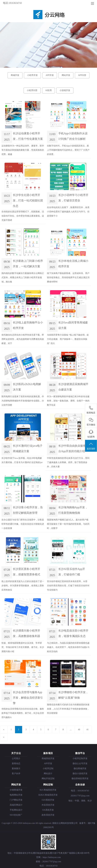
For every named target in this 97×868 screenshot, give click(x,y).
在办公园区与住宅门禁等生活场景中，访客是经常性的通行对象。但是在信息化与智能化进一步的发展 (23, 524)
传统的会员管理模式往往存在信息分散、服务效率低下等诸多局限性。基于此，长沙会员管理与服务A (23, 713)
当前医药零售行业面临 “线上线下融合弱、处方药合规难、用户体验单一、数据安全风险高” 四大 (68, 339)
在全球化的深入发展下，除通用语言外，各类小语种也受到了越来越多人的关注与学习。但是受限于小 (68, 212)
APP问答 (82, 75)
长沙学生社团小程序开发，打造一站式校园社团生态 (28, 200)
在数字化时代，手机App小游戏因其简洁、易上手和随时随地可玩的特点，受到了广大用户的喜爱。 (68, 150)
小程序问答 (32, 90)
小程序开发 (32, 75)
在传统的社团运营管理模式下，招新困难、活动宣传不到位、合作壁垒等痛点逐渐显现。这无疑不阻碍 (23, 216)
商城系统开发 (48, 758)
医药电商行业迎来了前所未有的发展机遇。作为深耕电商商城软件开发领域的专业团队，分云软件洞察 (23, 401)
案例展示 (16, 769)
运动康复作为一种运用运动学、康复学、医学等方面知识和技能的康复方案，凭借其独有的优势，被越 (23, 150)
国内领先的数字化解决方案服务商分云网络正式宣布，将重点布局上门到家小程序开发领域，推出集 (23, 278)
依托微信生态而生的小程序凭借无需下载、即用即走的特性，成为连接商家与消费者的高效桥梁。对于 (23, 339)
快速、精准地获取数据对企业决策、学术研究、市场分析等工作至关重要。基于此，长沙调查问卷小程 (23, 647)
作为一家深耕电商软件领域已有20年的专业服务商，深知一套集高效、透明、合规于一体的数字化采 (68, 401)
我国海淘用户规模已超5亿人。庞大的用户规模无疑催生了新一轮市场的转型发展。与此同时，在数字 (68, 524)
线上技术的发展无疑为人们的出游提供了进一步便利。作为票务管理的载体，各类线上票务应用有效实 (23, 586)
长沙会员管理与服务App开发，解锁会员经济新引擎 (28, 698)
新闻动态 (16, 764)
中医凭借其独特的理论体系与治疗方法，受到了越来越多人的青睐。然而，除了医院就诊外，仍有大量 (68, 462)
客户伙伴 (16, 774)
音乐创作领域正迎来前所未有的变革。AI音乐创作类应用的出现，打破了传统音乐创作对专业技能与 (68, 586)
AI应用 (49, 90)
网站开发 (66, 75)
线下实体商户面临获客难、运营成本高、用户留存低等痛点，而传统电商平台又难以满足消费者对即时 (68, 278)
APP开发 (50, 75)
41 (88, 730)
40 (79, 730)
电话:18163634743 (12, 3)
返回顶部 (91, 446)
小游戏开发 (65, 90)
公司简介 (16, 758)
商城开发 (15, 75)
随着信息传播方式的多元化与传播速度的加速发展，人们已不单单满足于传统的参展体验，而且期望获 (68, 709)
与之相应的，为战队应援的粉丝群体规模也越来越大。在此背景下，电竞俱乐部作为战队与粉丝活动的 (68, 647)
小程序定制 (48, 769)
